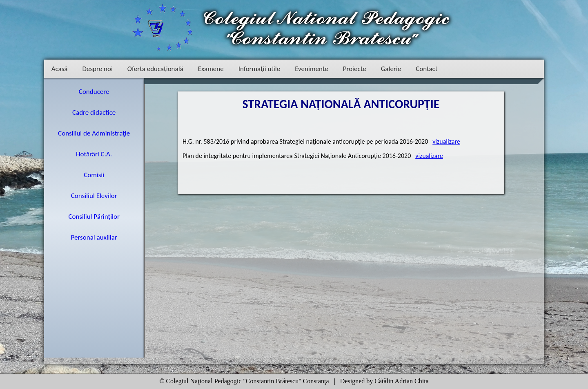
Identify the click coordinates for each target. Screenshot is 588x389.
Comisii (94, 175)
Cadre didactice (94, 112)
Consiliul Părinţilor (94, 217)
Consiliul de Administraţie (94, 133)
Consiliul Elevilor (94, 196)
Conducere (94, 92)
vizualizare (446, 141)
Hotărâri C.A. (94, 154)
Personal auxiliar (94, 237)
